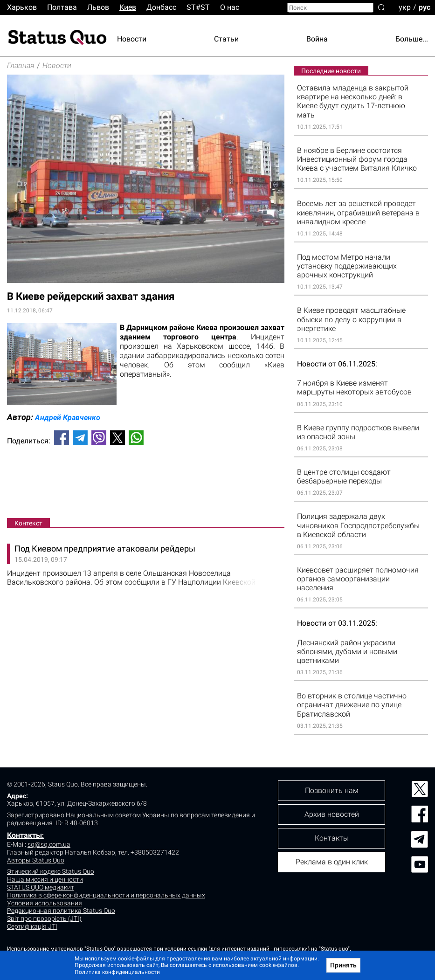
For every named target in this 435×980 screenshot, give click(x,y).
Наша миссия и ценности (45, 879)
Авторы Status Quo (36, 860)
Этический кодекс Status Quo (51, 871)
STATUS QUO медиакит (41, 887)
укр (405, 7)
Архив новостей (332, 814)
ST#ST (198, 7)
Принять (343, 965)
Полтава (62, 7)
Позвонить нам (332, 790)
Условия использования (45, 903)
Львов (98, 7)
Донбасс (161, 7)
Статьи (226, 39)
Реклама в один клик (332, 862)
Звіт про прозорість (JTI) (44, 918)
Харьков (22, 7)
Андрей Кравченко (68, 418)
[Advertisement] (146, 483)
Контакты (24, 835)
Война (317, 39)
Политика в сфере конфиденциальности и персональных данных (106, 895)
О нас (230, 7)
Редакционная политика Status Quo (61, 911)
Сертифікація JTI (32, 926)
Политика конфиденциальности (117, 972)
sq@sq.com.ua (49, 844)
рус (425, 7)
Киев (128, 7)
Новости (132, 39)
